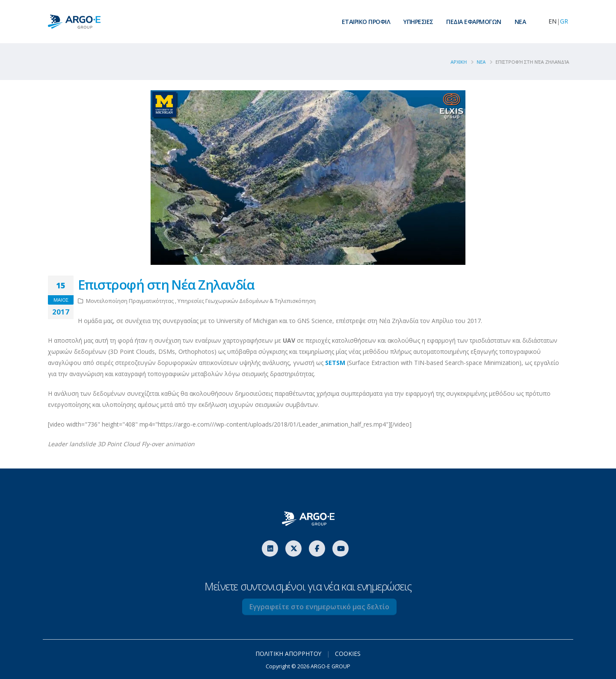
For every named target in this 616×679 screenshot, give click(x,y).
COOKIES (348, 654)
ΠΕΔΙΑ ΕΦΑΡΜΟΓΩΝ (474, 22)
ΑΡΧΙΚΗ (462, 62)
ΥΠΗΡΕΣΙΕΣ (418, 22)
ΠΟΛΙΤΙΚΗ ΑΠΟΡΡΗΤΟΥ (289, 654)
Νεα (484, 62)
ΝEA (520, 22)
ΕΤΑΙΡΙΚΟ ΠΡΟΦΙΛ (366, 22)
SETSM (335, 363)
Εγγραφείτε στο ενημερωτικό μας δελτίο (329, 607)
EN (552, 21)
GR (564, 21)
